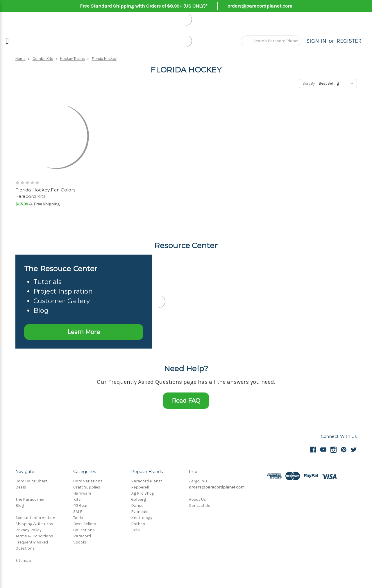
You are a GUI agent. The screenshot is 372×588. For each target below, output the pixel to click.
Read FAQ (186, 401)
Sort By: (309, 83)
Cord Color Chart (31, 481)
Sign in (316, 41)
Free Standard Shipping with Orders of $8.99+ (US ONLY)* (144, 6)
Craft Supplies (87, 487)
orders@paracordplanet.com (260, 6)
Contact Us (200, 506)
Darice (137, 506)
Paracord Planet (147, 481)
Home (20, 59)
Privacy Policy (28, 530)
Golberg (138, 499)
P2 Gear (81, 506)
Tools (78, 518)
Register (349, 41)
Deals (21, 487)
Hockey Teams (73, 59)
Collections (84, 530)
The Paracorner (30, 499)
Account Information (35, 518)
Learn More (84, 332)
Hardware (82, 493)
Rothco (138, 524)
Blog (20, 506)
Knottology (142, 518)
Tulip (135, 530)
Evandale (140, 512)
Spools (80, 542)
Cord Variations (88, 481)
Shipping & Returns (34, 524)
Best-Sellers (85, 524)
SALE (78, 512)
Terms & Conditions (34, 536)
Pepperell (140, 487)
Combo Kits (43, 59)
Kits (77, 499)
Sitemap (23, 561)
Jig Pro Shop (143, 493)
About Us (197, 499)
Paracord (82, 536)
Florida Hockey (104, 59)
